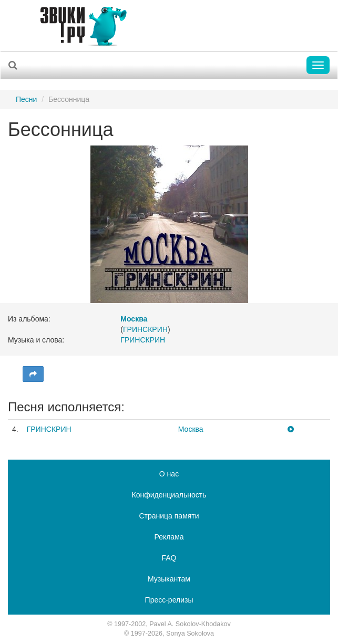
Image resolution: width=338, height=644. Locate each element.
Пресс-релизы (169, 600)
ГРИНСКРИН (145, 329)
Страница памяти (169, 516)
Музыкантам (169, 579)
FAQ (169, 558)
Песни (26, 99)
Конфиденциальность (169, 495)
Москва (191, 429)
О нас (169, 474)
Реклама (169, 537)
